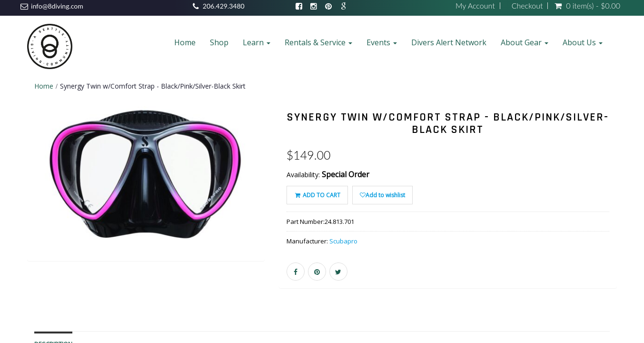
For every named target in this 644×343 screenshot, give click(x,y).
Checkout (527, 6)
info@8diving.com (57, 6)
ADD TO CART (317, 195)
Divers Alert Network (449, 42)
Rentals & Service (318, 42)
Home (185, 42)
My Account (475, 6)
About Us (583, 42)
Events (382, 42)
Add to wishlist (382, 195)
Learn (257, 42)
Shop (219, 42)
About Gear (525, 42)
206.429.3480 (224, 6)
